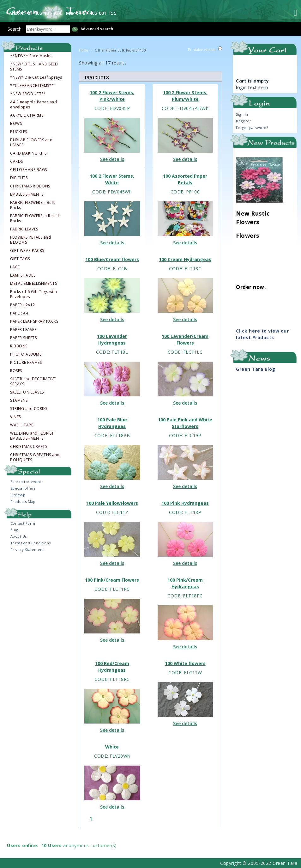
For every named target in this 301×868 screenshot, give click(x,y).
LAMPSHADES (23, 275)
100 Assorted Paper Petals (185, 179)
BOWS (16, 124)
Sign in (242, 114)
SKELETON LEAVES (27, 392)
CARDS (17, 162)
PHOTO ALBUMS (26, 354)
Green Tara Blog (256, 369)
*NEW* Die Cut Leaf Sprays (36, 77)
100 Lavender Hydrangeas (112, 339)
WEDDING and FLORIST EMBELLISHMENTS (32, 436)
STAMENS (19, 400)
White (112, 747)
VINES (15, 417)
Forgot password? (252, 128)
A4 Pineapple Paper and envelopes (33, 105)
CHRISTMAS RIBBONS (30, 186)
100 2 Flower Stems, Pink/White (112, 96)
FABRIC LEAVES (24, 229)
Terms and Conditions (31, 543)
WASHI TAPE (22, 425)
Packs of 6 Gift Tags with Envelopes (34, 294)
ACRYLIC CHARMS (27, 115)
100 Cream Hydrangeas (185, 259)
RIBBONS (19, 346)
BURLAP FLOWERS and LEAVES (31, 143)
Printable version (202, 50)
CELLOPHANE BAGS (29, 170)
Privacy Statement (27, 550)
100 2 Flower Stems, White (112, 179)
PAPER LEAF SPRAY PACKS (34, 321)
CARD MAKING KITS (28, 153)
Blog (14, 530)
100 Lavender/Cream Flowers (185, 339)
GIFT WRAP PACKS (27, 251)
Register (244, 121)
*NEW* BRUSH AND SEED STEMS (34, 67)
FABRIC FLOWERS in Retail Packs (34, 218)
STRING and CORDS (29, 409)
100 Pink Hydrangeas (185, 503)
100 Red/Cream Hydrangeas (112, 667)
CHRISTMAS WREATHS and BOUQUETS (35, 457)
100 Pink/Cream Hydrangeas (185, 583)
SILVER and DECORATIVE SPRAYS (33, 382)
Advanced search (97, 29)
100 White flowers (185, 663)
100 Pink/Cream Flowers (112, 580)
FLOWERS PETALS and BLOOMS (30, 240)
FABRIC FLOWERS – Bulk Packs (33, 205)
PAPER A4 (19, 313)
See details (112, 159)
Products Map (23, 501)
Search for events (27, 482)
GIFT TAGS (20, 259)
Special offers (23, 488)
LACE (15, 267)
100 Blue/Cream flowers (112, 259)
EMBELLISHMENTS (27, 194)
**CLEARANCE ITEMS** (32, 86)
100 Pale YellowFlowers (112, 503)
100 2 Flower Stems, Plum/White (185, 96)
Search (15, 29)
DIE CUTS (19, 178)
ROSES (16, 371)
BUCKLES (19, 132)
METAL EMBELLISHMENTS (33, 284)
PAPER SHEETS (23, 338)
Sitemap (18, 495)
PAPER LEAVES (23, 330)
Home (84, 50)
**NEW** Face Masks (31, 56)
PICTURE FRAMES (26, 363)
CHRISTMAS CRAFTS (29, 447)
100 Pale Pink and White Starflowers (185, 423)
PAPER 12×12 (23, 305)
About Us (19, 536)
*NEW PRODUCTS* (28, 94)
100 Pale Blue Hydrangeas (112, 423)
